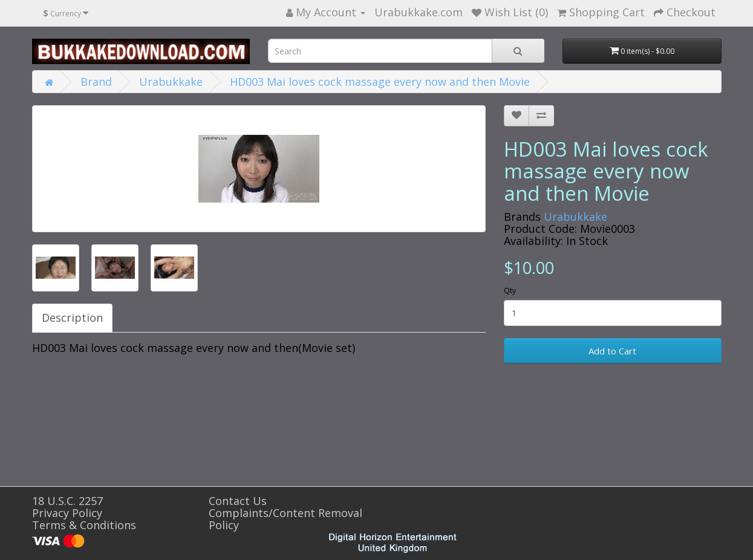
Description (72, 317)
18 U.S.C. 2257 (67, 501)
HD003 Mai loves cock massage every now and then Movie (380, 82)
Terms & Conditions (84, 525)
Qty (510, 291)
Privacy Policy (67, 513)
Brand (96, 82)
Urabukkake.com (419, 12)
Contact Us (238, 501)
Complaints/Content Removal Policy (285, 519)
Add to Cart (612, 351)
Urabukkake (171, 82)
